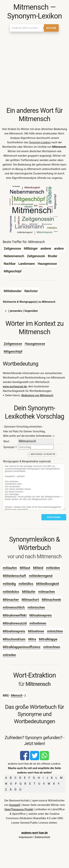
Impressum (26, 837)
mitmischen (36, 607)
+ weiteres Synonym (42, 454)
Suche (51, 28)
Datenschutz (43, 837)
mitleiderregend (41, 576)
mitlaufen (10, 568)
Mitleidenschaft (14, 576)
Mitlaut (25, 568)
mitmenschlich (14, 607)
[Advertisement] (34, 70)
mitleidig (9, 584)
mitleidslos (11, 592)
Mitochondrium (14, 639)
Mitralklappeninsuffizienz (22, 647)
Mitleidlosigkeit (48, 584)
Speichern (54, 517)
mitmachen (47, 592)
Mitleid (38, 568)
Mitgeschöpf (13, 351)
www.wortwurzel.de (15, 386)
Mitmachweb (51, 600)
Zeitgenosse (13, 344)
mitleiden (53, 568)
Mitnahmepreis (41, 615)
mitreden (9, 655)
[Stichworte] (34, 487)
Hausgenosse (35, 344)
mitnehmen (38, 623)
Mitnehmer (36, 631)
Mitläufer (29, 592)
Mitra (32, 639)
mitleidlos (26, 584)
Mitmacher (11, 600)
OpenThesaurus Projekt (19, 809)
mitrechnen (52, 647)
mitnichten (55, 631)
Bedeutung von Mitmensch (37, 395)
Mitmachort (30, 600)
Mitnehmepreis (14, 631)
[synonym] (36, 447)
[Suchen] (27, 28)
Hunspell (15, 805)
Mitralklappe (48, 639)
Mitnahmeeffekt (15, 615)
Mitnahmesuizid (15, 623)
